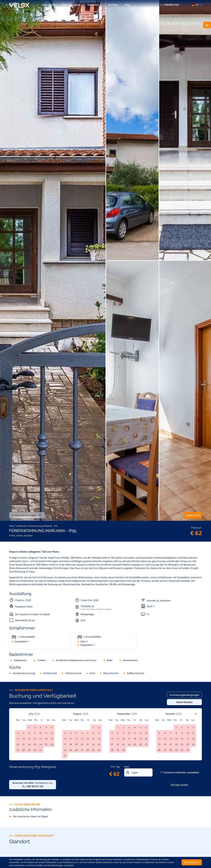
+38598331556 (170, 5)
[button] (196, 5)
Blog (128, 5)
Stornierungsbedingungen (184, 695)
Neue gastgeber (71, 5)
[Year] (38, 714)
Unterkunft (48, 5)
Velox (12, 526)
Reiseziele (93, 5)
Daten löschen (184, 702)
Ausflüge (113, 5)
